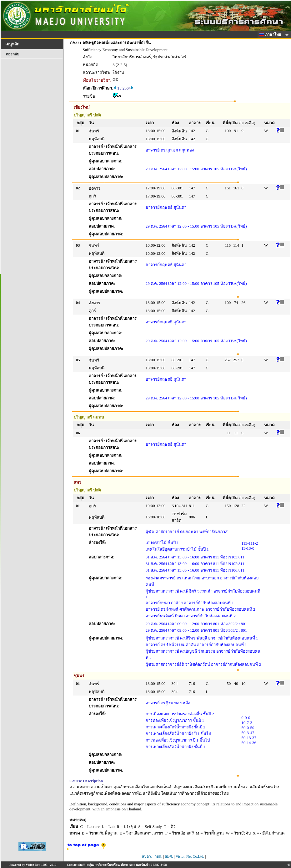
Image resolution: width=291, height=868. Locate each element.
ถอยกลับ (13, 54)
